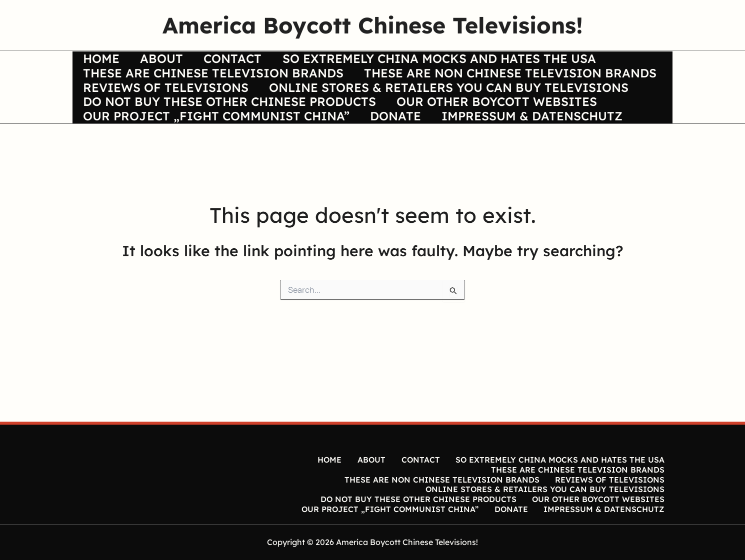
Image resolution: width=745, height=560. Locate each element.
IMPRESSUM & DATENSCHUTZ (540, 162)
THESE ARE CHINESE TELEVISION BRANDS (215, 81)
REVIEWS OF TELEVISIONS (484, 101)
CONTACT (241, 60)
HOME (103, 60)
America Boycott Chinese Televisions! (373, 25)
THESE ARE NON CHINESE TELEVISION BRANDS (231, 101)
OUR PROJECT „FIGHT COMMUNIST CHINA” (218, 162)
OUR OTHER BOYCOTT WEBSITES (502, 142)
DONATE (400, 162)
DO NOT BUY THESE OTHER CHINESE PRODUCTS (231, 142)
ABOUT (166, 60)
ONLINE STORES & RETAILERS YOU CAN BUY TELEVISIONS (264, 121)
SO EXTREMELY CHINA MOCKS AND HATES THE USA (451, 60)
